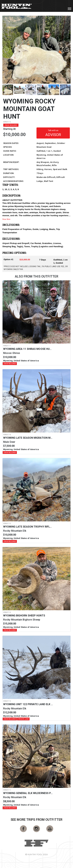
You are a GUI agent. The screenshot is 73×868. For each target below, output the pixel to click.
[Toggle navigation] (70, 9)
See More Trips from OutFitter (36, 820)
